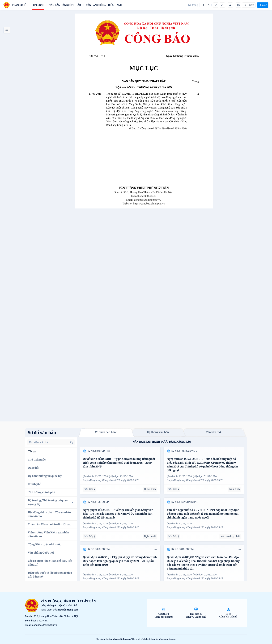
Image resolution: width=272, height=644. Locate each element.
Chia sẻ (263, 5)
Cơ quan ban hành (106, 432)
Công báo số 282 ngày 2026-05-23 (121, 480)
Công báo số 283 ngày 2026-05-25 (121, 528)
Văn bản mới (214, 432)
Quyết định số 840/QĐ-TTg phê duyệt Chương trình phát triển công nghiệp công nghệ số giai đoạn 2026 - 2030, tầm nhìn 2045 (119, 463)
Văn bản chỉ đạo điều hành (104, 5)
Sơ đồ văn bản (42, 433)
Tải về (249, 5)
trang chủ (19, 5)
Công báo (38, 5)
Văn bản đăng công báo (65, 5)
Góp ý (90, 489)
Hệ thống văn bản (158, 432)
